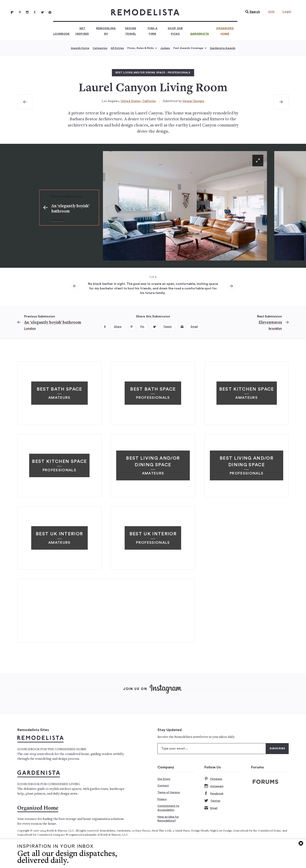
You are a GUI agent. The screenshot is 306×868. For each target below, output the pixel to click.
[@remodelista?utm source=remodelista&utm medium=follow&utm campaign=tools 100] (12, 12)
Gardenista (200, 34)
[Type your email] (212, 749)
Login (287, 12)
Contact (163, 786)
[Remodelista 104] (42, 12)
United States (131, 101)
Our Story (164, 779)
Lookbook (61, 34)
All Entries (117, 48)
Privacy (162, 799)
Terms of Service (169, 792)
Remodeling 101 (106, 31)
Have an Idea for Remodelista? (168, 819)
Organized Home (225, 31)
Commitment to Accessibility (168, 808)
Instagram (214, 786)
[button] (252, 12)
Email (211, 808)
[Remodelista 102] (27, 12)
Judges (165, 48)
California (149, 101)
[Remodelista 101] (20, 12)
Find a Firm (153, 31)
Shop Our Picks (175, 31)
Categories (100, 48)
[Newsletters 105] (50, 12)
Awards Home (80, 48)
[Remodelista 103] (35, 12)
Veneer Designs (193, 101)
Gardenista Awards (223, 48)
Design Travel (131, 31)
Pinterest (213, 779)
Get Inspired (82, 31)
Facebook (214, 794)
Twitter (212, 801)
